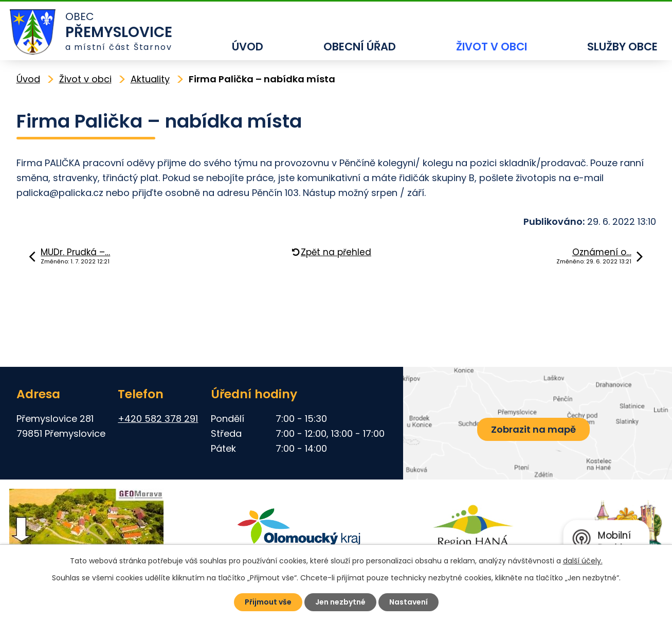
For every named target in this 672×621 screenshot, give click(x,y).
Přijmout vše (268, 602)
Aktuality (150, 79)
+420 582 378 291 (158, 419)
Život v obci (492, 47)
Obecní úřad (360, 47)
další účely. (583, 561)
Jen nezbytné (340, 602)
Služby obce (622, 47)
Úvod (248, 47)
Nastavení (408, 602)
